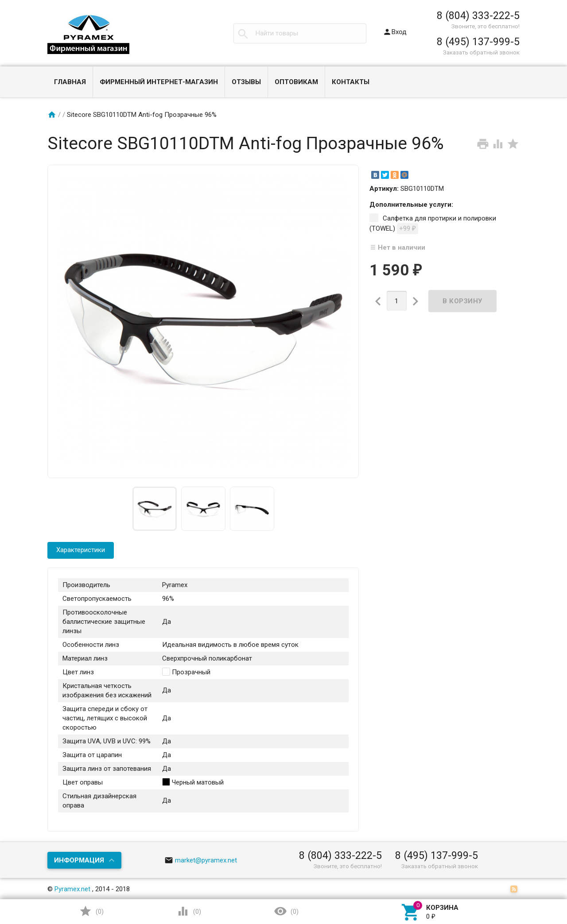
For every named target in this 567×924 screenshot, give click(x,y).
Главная (70, 82)
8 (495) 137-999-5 (478, 42)
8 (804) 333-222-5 (478, 15)
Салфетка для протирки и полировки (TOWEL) (433, 224)
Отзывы (246, 82)
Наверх (530, 881)
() (91, 911)
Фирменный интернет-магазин (159, 82)
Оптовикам (296, 82)
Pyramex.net (72, 889)
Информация (79, 860)
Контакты (351, 82)
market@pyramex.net (201, 860)
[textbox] (300, 33)
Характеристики (81, 550)
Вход (395, 32)
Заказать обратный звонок (481, 52)
